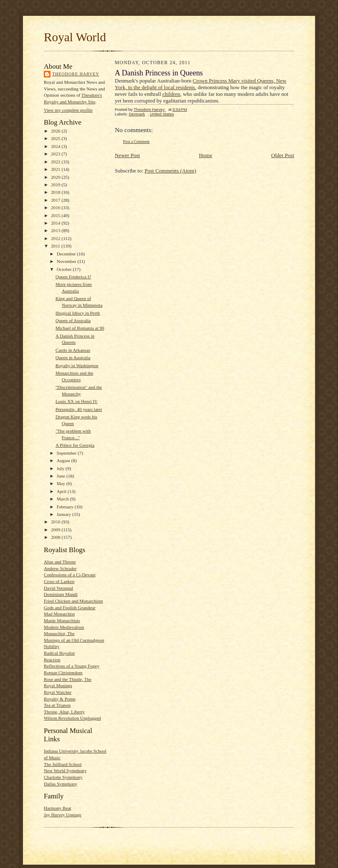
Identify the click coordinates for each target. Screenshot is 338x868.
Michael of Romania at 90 (80, 328)
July (61, 468)
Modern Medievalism (64, 627)
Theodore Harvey (76, 74)
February (66, 507)
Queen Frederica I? (73, 277)
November (67, 261)
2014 (56, 223)
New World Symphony (65, 770)
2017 (56, 200)
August (64, 460)
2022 (56, 162)
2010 (56, 522)
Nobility (52, 646)
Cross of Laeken (59, 581)
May (62, 483)
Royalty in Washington (77, 365)
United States (162, 114)
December (67, 254)
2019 (56, 185)
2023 (56, 154)
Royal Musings (58, 685)
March (63, 499)
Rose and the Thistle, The (68, 679)
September (67, 453)
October (65, 269)
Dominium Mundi (61, 594)
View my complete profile (68, 110)
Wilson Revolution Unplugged (72, 718)
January (65, 514)
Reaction (52, 660)
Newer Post (127, 155)
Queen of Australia (73, 320)
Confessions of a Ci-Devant (70, 575)
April (62, 491)
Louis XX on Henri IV (77, 401)
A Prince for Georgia (75, 445)
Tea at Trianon (57, 705)
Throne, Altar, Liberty (64, 712)
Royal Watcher (58, 692)
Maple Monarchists (62, 620)
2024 (56, 146)
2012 (56, 238)
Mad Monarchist (59, 614)
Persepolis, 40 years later (79, 409)
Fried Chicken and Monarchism (73, 601)
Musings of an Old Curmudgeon (74, 640)
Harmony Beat (57, 808)
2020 (56, 177)
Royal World (75, 37)
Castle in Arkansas (73, 350)
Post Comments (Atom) (171, 171)
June (62, 476)
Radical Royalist (59, 653)
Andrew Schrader (60, 568)
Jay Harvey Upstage (63, 815)
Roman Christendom (63, 673)
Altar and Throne (60, 562)
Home (206, 155)
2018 (56, 192)
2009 (56, 530)
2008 (56, 537)
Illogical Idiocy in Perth (78, 313)
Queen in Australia (73, 358)
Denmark (137, 114)
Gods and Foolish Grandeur (70, 608)
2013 (56, 230)
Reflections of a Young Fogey (72, 666)
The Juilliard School (63, 764)
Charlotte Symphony (63, 777)
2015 (56, 215)
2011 (56, 246)
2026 (56, 131)
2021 (56, 169)
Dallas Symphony (61, 784)
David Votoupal (58, 588)
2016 (56, 208)
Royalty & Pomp (60, 699)
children (171, 94)
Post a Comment (136, 141)
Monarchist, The (59, 633)
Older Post (283, 155)
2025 (56, 138)
